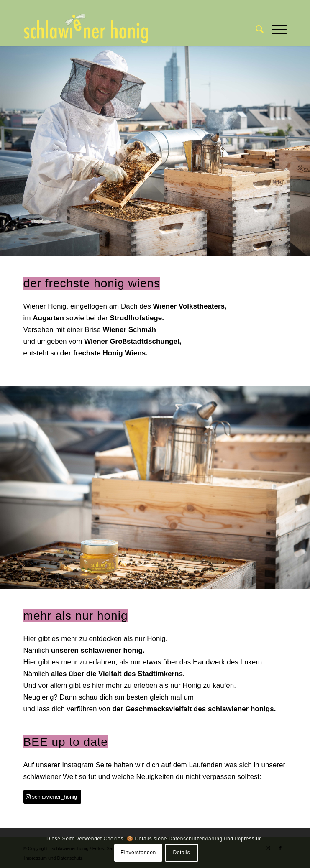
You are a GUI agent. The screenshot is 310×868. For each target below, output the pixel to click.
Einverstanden (138, 853)
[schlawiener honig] (129, 29)
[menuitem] (255, 29)
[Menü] (275, 29)
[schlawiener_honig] (53, 797)
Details (182, 853)
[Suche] (255, 29)
